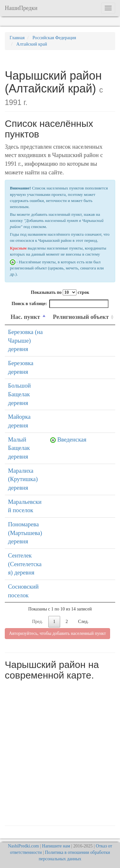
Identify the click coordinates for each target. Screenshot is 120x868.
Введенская (72, 439)
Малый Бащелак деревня (19, 448)
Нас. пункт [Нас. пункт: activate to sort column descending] (25, 317)
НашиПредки (21, 8)
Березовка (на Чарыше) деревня (25, 340)
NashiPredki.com (24, 846)
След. (83, 622)
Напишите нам (56, 846)
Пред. (37, 622)
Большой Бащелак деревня (19, 394)
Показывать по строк (60, 292)
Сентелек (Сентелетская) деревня (25, 564)
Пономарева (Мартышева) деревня (25, 533)
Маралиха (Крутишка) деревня (23, 479)
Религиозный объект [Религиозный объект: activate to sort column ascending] (81, 317)
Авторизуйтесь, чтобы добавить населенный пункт (57, 633)
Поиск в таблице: (60, 304)
